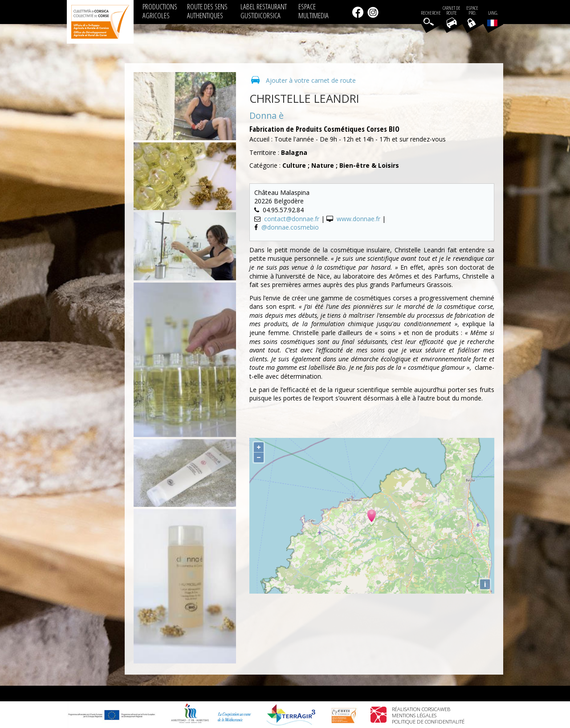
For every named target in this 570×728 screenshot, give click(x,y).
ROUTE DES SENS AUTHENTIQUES (207, 11)
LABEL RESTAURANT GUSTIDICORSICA (264, 11)
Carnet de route (452, 11)
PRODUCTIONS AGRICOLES (160, 11)
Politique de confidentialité (428, 722)
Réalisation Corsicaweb (421, 709)
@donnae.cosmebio (290, 227)
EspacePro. (472, 11)
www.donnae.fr (358, 219)
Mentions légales (414, 715)
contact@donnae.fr (292, 219)
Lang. (493, 18)
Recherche (431, 13)
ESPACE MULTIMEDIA (313, 11)
